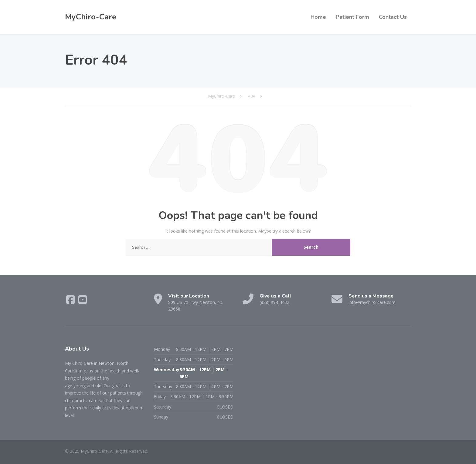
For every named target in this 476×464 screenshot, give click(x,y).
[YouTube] (83, 302)
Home (318, 17)
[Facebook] (71, 302)
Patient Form (352, 17)
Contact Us (393, 17)
